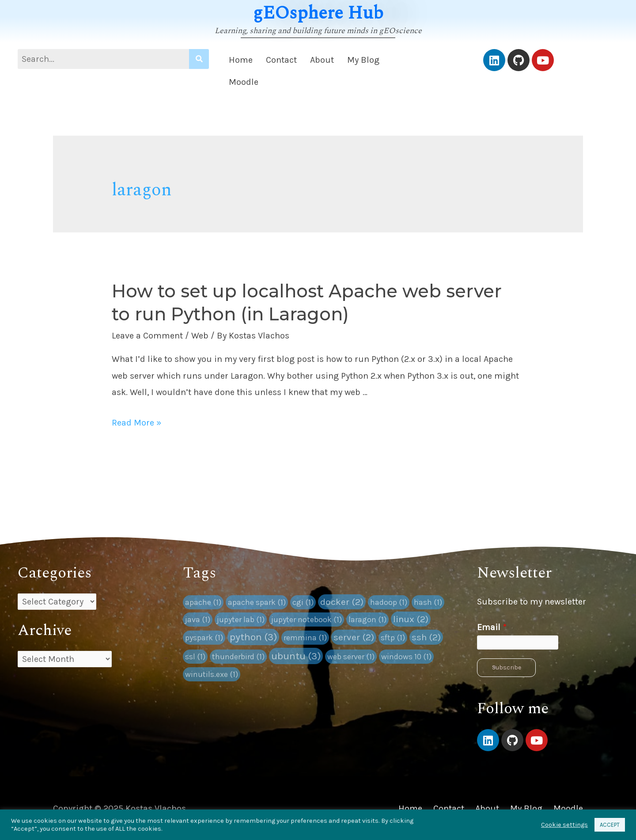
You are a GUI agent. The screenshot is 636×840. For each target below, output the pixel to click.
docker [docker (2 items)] (342, 602)
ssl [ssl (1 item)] (195, 657)
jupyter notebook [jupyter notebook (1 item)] (307, 620)
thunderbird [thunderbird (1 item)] (238, 657)
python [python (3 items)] (253, 637)
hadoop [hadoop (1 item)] (389, 602)
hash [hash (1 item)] (428, 602)
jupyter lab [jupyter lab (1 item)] (241, 620)
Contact (281, 60)
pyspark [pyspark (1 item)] (204, 638)
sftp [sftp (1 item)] (393, 638)
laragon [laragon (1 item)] (367, 620)
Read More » (136, 423)
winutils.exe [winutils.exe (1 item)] (212, 674)
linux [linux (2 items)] (411, 619)
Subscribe (507, 667)
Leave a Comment (147, 336)
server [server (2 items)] (354, 637)
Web (200, 336)
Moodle (244, 82)
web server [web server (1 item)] (351, 657)
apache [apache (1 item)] (203, 602)
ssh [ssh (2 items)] (426, 637)
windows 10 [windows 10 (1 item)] (406, 657)
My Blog (363, 60)
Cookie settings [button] (564, 825)
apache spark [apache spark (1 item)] (257, 602)
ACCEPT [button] (610, 825)
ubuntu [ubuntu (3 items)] (296, 656)
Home (241, 60)
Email (492, 627)
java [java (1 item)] (198, 620)
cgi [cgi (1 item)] (303, 602)
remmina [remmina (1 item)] (305, 638)
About (322, 60)
